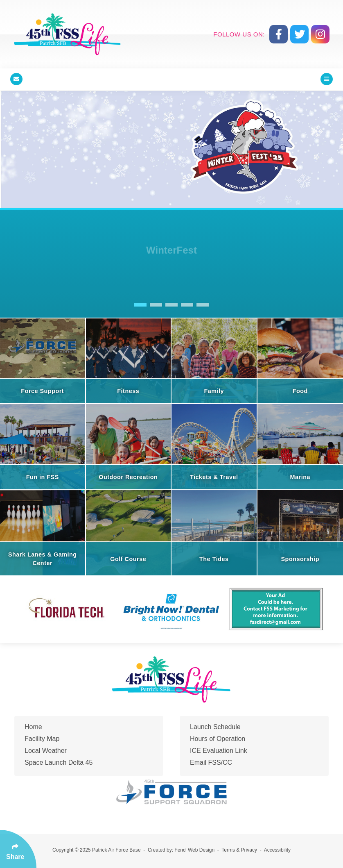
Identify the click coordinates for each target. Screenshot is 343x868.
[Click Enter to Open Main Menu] (327, 79)
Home (33, 727)
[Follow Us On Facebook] (279, 34)
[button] (140, 305)
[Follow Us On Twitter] (299, 34)
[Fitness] (129, 361)
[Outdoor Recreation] (129, 446)
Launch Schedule (215, 727)
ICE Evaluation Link (219, 751)
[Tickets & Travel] (214, 446)
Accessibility (277, 850)
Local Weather (46, 751)
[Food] (300, 361)
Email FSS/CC (211, 762)
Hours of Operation (218, 739)
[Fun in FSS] (43, 446)
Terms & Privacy (239, 850)
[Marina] (300, 446)
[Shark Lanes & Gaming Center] (43, 532)
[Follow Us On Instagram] (320, 34)
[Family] (214, 361)
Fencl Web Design (194, 850)
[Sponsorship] (300, 532)
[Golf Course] (129, 532)
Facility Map (42, 739)
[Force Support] (43, 361)
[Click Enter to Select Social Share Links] (18, 849)
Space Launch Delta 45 (59, 762)
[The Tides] (214, 532)
